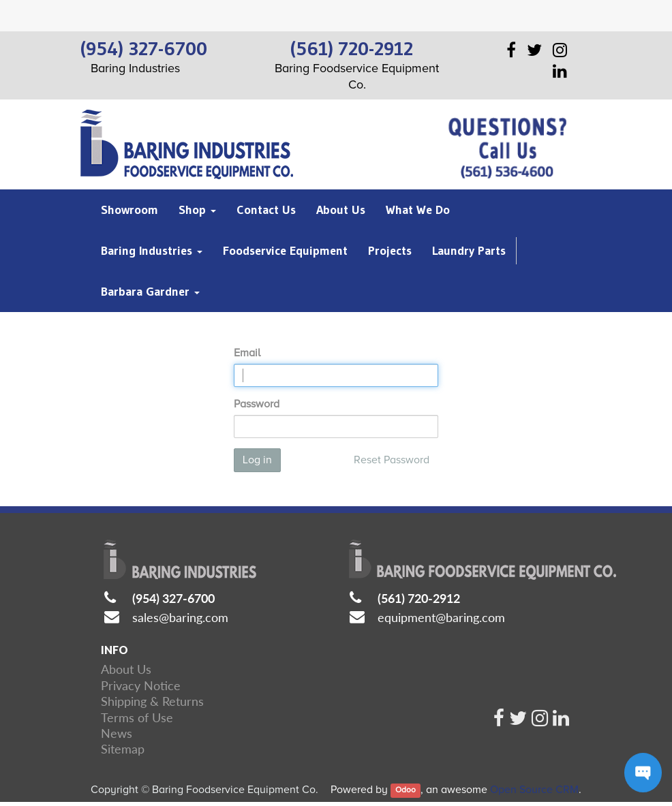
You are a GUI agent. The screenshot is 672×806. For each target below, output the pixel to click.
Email (247, 353)
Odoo (406, 791)
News (117, 733)
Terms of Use (137, 717)
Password (257, 404)
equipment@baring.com (441, 617)
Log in (257, 460)
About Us (126, 669)
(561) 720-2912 (419, 598)
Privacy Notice (141, 685)
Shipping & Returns (152, 701)
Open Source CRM (534, 790)
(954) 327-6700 (173, 598)
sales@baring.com (180, 617)
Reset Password (392, 460)
